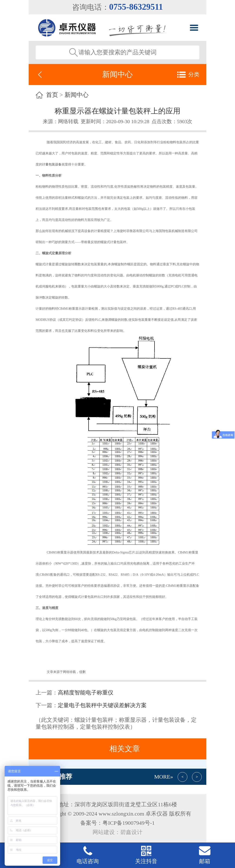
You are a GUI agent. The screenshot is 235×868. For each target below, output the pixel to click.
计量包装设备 (52, 164)
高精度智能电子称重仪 (86, 693)
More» (164, 777)
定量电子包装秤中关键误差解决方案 (102, 705)
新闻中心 (77, 95)
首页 (52, 95)
